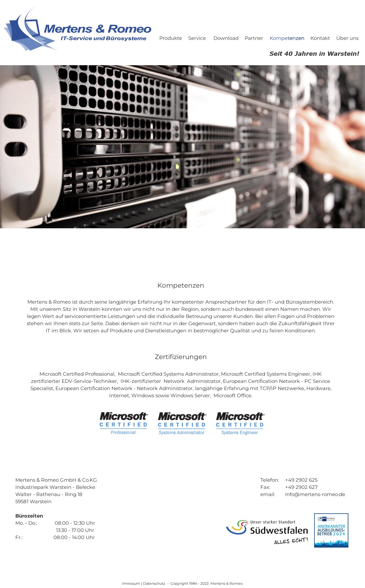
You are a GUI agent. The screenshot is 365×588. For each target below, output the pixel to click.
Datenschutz (155, 583)
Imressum (132, 583)
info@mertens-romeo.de (315, 494)
